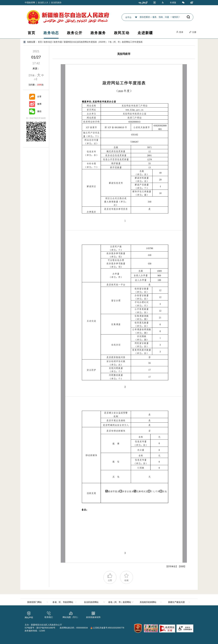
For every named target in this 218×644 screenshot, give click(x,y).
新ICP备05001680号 (46, 628)
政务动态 (51, 33)
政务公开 (75, 33)
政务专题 (58, 42)
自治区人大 (43, 3)
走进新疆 (145, 33)
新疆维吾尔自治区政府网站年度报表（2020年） (86, 42)
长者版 (173, 3)
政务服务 (98, 33)
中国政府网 (30, 3)
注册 (193, 32)
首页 (32, 33)
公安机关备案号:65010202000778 (107, 628)
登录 (180, 32)
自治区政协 (56, 3)
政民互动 (122, 33)
